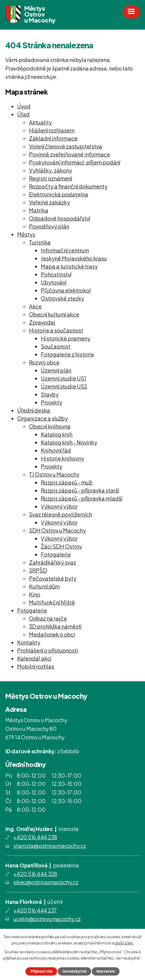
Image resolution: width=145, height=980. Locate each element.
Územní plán (56, 370)
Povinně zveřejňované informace (70, 154)
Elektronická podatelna (59, 194)
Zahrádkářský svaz (53, 562)
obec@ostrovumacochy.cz (46, 882)
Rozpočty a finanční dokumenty (68, 186)
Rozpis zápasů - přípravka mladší (82, 498)
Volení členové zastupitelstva (66, 146)
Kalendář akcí (34, 658)
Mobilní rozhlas (36, 666)
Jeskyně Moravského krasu (74, 258)
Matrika (39, 210)
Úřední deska (34, 410)
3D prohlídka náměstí (55, 626)
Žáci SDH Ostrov (61, 546)
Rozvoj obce (44, 362)
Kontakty (29, 642)
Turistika (40, 242)
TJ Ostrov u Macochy (54, 474)
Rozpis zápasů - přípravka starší (80, 490)
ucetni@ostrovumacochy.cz (47, 919)
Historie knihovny (62, 458)
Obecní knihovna (50, 426)
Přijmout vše (41, 971)
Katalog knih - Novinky (69, 442)
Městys (26, 234)
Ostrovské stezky (62, 298)
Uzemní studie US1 (63, 378)
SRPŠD (38, 570)
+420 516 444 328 (35, 874)
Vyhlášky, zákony (50, 170)
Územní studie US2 (64, 386)
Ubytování (54, 282)
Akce (35, 306)
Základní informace (53, 138)
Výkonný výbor (59, 506)
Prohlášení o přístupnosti (48, 650)
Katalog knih (57, 434)
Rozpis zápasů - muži (67, 482)
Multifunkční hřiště (52, 602)
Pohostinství (56, 274)
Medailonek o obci (52, 634)
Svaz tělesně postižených (61, 514)
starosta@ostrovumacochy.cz (50, 846)
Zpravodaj (42, 322)
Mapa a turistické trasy (69, 266)
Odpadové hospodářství (59, 218)
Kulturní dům (44, 586)
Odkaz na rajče (48, 618)
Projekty (51, 402)
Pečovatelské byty (53, 578)
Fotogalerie (56, 554)
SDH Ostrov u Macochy (57, 530)
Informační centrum (65, 250)
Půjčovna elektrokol (66, 290)
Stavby (50, 394)
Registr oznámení (50, 178)
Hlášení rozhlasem (52, 130)
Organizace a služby (42, 418)
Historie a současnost (56, 330)
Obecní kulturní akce (54, 314)
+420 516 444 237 (35, 910)
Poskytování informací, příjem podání (75, 162)
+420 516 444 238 (35, 837)
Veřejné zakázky (49, 202)
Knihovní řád (56, 450)
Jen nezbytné (74, 971)
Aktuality (40, 122)
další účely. (124, 943)
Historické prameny (66, 338)
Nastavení (105, 971)
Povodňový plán (49, 226)
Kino (35, 594)
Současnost (56, 346)
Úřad (23, 114)
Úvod (24, 106)
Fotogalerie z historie (67, 354)
